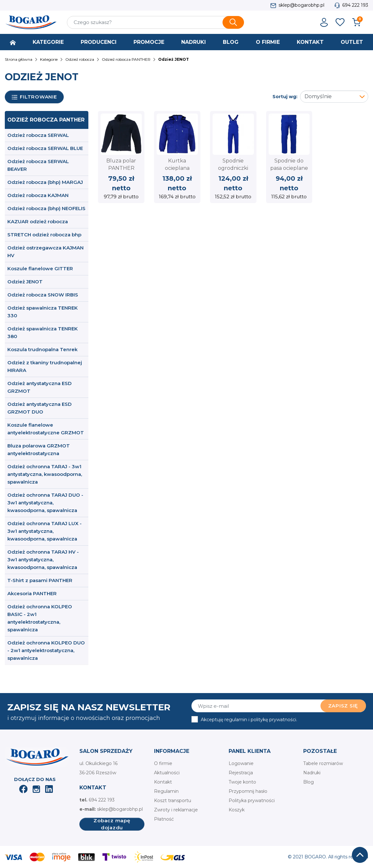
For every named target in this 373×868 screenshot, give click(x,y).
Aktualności (167, 773)
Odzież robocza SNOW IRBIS (43, 295)
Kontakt (163, 782)
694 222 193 (355, 5)
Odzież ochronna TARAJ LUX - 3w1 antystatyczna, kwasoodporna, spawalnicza (45, 531)
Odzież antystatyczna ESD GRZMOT (40, 387)
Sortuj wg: (285, 97)
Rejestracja (241, 773)
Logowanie (241, 763)
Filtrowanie (34, 97)
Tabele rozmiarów (323, 763)
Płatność (164, 819)
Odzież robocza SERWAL (38, 135)
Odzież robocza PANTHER (46, 120)
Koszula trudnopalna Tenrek (42, 349)
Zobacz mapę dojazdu (112, 824)
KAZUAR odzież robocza (38, 221)
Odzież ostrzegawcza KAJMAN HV (45, 252)
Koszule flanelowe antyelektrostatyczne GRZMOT (46, 429)
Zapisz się (343, 706)
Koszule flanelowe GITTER (40, 268)
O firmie (163, 763)
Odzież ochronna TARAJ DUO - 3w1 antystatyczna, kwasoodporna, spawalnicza (45, 503)
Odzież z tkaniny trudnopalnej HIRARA (45, 366)
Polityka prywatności (252, 801)
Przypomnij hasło (248, 791)
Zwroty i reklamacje (176, 810)
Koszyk (237, 810)
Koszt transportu (173, 801)
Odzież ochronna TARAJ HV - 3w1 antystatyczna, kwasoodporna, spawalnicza (43, 560)
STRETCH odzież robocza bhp (44, 235)
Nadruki (312, 773)
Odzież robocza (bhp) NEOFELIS (46, 208)
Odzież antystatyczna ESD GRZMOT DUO (40, 408)
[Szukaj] (155, 22)
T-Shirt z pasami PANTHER (40, 580)
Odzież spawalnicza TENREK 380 (43, 332)
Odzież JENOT (25, 282)
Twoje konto (242, 782)
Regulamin (166, 791)
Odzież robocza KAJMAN (38, 195)
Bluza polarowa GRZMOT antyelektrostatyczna (39, 450)
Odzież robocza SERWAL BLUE (45, 148)
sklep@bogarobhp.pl (301, 5)
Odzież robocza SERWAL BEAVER (38, 165)
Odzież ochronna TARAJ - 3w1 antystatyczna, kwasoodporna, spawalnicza (45, 474)
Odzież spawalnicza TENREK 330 (43, 312)
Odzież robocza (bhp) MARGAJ (45, 182)
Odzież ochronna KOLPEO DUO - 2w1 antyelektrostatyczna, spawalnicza (46, 650)
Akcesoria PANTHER (32, 593)
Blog (308, 782)
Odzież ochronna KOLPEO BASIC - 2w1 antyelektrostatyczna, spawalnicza (40, 618)
